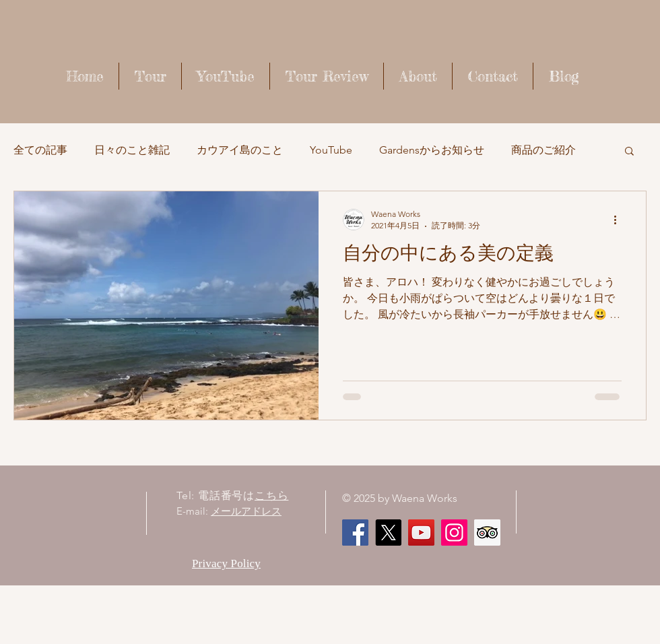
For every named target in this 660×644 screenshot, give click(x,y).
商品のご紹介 (543, 150)
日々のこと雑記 (132, 150)
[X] (388, 533)
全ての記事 (40, 150)
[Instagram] (454, 533)
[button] (629, 152)
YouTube (331, 150)
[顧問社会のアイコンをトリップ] (487, 533)
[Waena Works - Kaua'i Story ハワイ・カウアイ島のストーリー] (421, 533)
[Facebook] (355, 533)
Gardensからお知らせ (432, 150)
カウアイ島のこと (240, 150)
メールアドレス (246, 511)
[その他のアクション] (620, 220)
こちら (271, 495)
